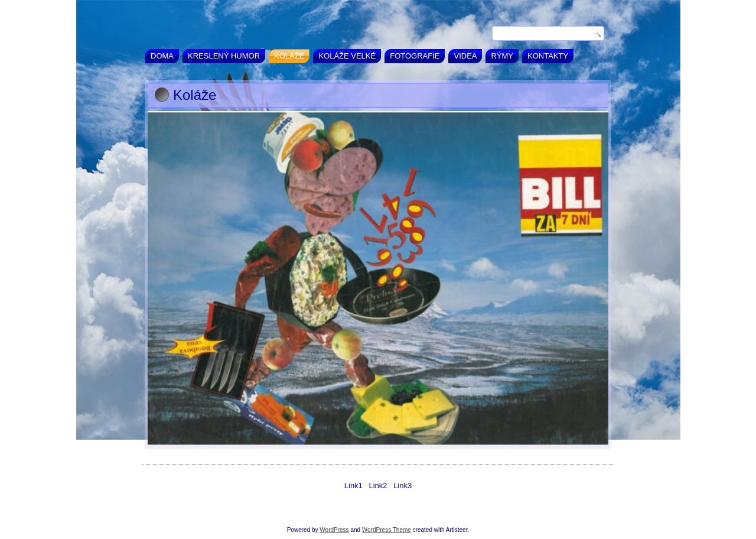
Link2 (378, 486)
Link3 (403, 486)
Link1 (353, 486)
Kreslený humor (224, 56)
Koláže (289, 56)
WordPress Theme (387, 530)
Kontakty (548, 56)
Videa (465, 56)
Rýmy (502, 56)
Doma (162, 56)
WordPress (334, 530)
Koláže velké (347, 56)
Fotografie (415, 56)
